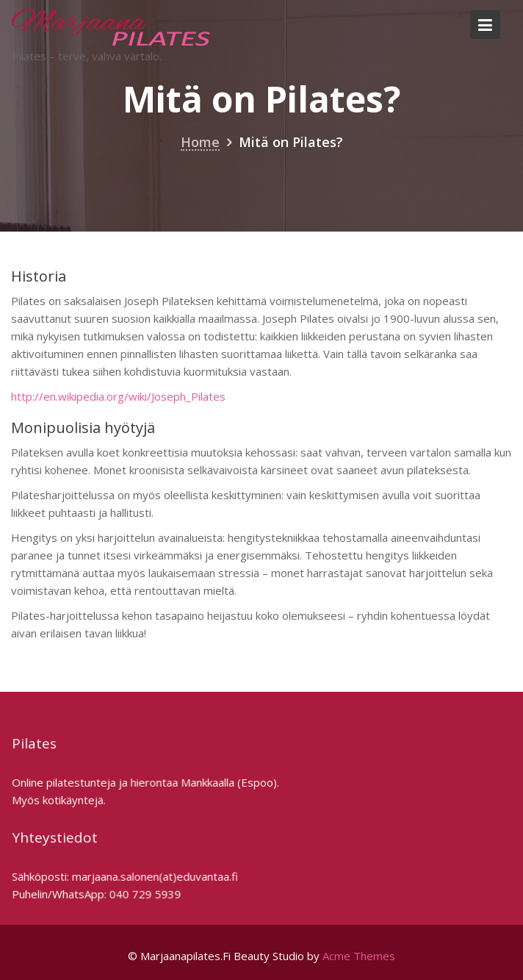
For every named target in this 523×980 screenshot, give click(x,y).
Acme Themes (359, 956)
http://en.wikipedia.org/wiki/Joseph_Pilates (118, 396)
